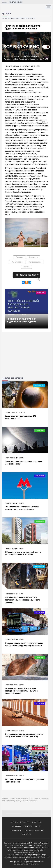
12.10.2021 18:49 (13, 314)
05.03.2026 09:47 (11, 549)
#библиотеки (17, 262)
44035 (22, 594)
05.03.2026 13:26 (11, 594)
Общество (40, 431)
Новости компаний (35, 830)
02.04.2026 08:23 (11, 685)
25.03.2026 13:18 (11, 731)
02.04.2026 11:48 (11, 458)
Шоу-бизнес (6, 18)
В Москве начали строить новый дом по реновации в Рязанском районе (23, 553)
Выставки (32, 18)
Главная (14, 822)
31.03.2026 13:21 (11, 413)
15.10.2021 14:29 (27, 66)
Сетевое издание (12, 845)
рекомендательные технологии (26, 864)
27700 (22, 731)
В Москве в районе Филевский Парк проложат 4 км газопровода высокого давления (22, 600)
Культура (41, 293)
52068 (22, 549)
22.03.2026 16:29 (11, 776)
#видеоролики (35, 262)
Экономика (37, 822)
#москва (19, 257)
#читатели (33, 257)
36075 (22, 640)
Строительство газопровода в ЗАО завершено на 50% (21, 417)
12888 (24, 314)
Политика (25, 822)
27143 (22, 776)
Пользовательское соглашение (26, 852)
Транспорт (40, 476)
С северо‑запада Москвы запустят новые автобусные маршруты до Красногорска (24, 644)
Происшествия (16, 830)
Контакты (27, 834)
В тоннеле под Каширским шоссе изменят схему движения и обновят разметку (24, 735)
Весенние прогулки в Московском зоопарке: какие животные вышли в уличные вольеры (21, 691)
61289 (22, 503)
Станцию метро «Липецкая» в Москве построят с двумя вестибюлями (22, 508)
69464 (22, 458)
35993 (22, 685)
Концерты (24, 18)
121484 (22, 413)
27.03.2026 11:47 (11, 503)
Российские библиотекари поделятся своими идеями (21, 320)
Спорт (38, 826)
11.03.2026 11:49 (11, 640)
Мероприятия (15, 18)
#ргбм (26, 267)
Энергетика (39, 385)
